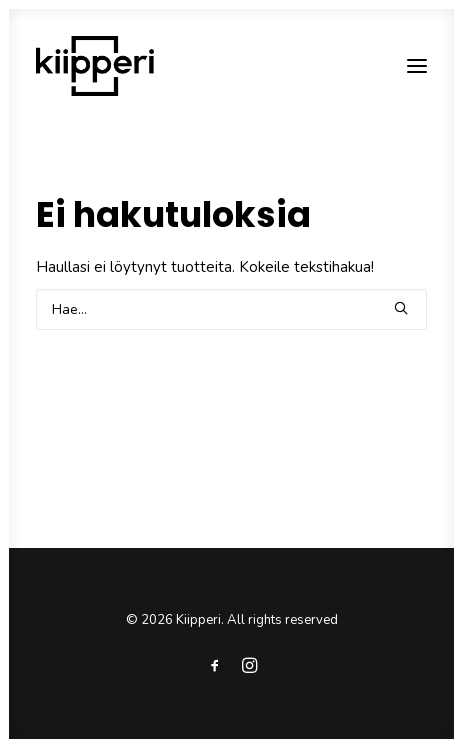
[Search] (231, 309)
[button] (417, 66)
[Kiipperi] (95, 66)
